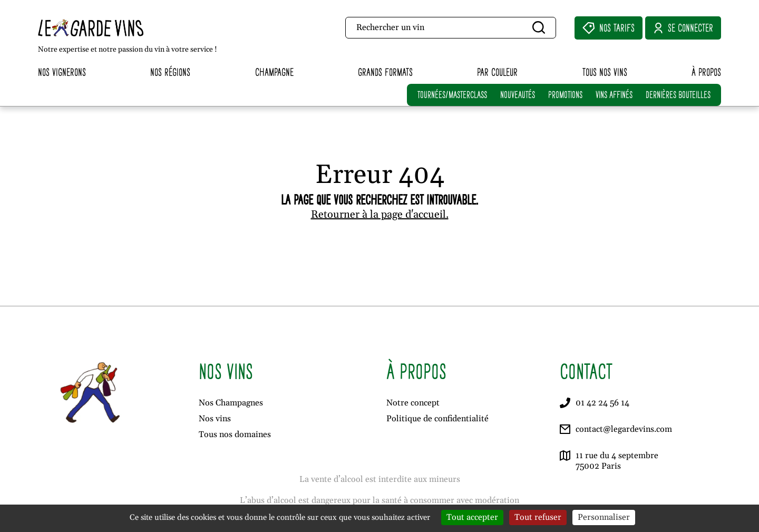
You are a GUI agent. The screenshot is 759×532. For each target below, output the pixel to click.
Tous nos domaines (235, 434)
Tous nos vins (605, 72)
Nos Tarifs (609, 28)
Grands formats (385, 72)
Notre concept (413, 403)
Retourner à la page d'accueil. (380, 215)
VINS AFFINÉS (614, 95)
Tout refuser (538, 517)
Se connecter (683, 28)
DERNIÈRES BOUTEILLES (678, 95)
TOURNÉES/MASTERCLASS (452, 95)
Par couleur (497, 72)
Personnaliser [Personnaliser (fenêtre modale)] (604, 517)
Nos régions (170, 72)
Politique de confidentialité (437, 419)
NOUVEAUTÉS (518, 95)
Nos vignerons (62, 72)
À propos (706, 72)
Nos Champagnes (231, 403)
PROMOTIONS (565, 95)
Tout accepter (472, 517)
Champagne (274, 72)
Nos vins (215, 419)
